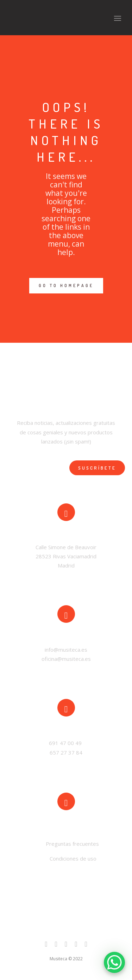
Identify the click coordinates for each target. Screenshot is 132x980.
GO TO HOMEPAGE (66, 286)
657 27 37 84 (66, 752)
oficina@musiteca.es (66, 659)
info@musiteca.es (66, 650)
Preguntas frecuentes (72, 844)
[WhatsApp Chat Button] (114, 962)
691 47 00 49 (66, 743)
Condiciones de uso (73, 858)
